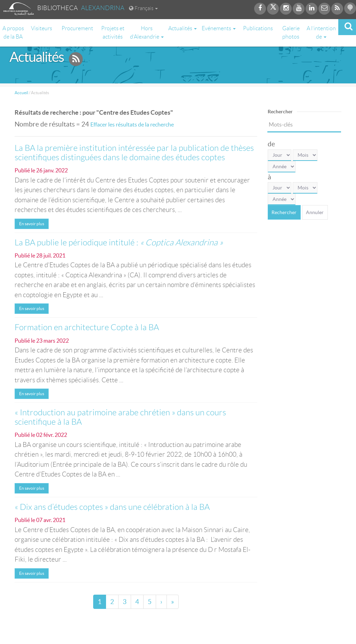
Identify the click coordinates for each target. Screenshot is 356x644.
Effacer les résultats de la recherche (132, 124)
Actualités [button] (183, 28)
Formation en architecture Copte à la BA (87, 327)
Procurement (77, 28)
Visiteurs (42, 28)
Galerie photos (291, 32)
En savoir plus (32, 224)
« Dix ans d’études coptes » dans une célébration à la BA (112, 507)
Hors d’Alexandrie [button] (147, 32)
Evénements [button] (219, 28)
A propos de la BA (13, 32)
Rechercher (284, 212)
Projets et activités (113, 32)
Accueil (21, 93)
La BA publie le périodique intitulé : (119, 243)
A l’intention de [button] (321, 32)
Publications (258, 28)
